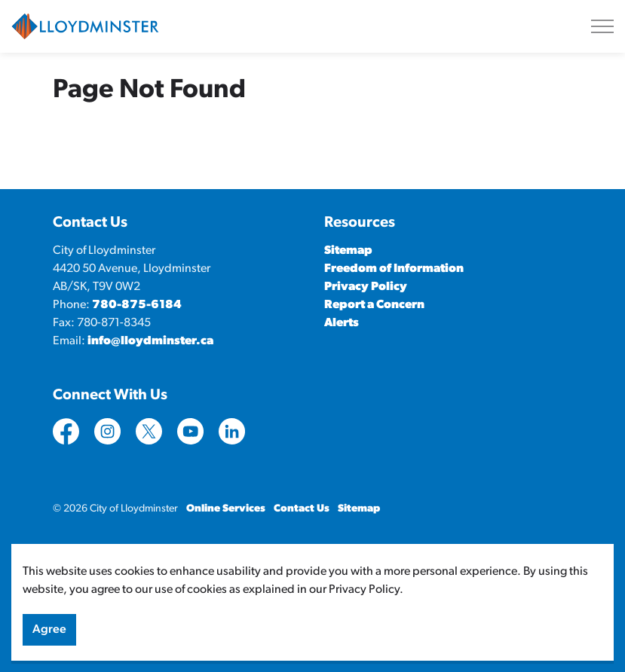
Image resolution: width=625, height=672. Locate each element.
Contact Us (302, 509)
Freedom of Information (394, 269)
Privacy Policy (366, 287)
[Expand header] (602, 26)
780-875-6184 (137, 305)
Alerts (342, 323)
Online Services (226, 509)
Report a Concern (374, 305)
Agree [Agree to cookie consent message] (49, 636)
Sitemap (348, 251)
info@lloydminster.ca (150, 341)
